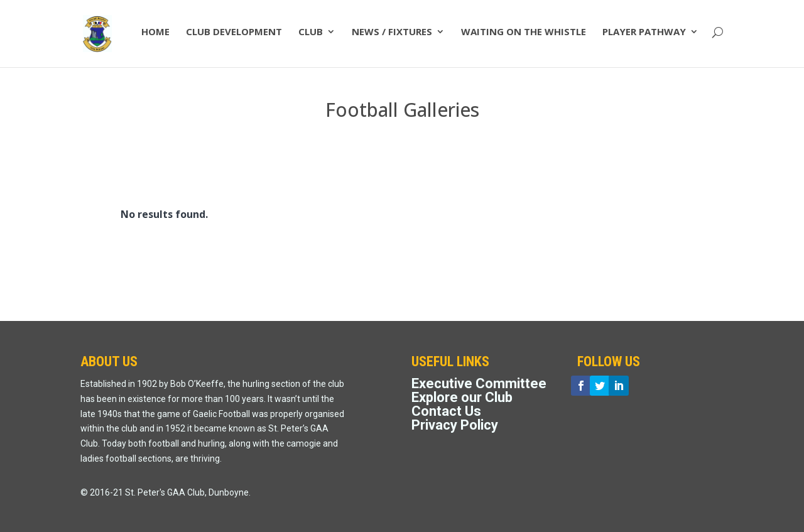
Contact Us (446, 411)
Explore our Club (462, 397)
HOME (155, 37)
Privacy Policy (455, 425)
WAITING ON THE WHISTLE (524, 37)
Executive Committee (479, 383)
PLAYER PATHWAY (644, 37)
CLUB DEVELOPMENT (234, 37)
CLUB (311, 37)
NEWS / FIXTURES (392, 37)
